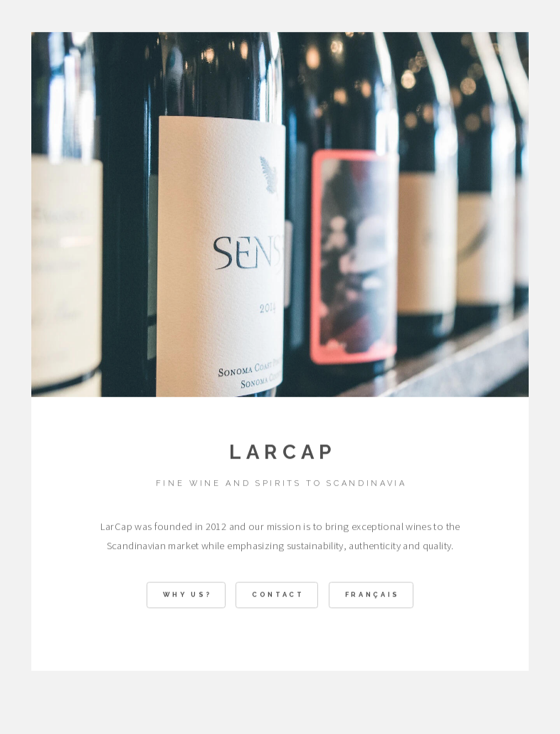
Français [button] (373, 596)
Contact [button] (278, 596)
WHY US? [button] (187, 596)
